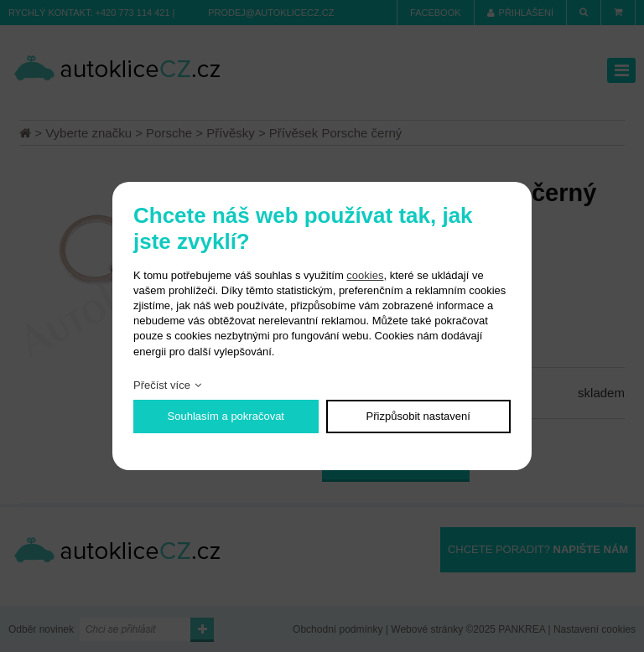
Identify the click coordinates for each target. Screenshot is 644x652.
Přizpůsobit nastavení (418, 416)
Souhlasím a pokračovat (226, 416)
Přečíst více (162, 385)
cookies (365, 275)
